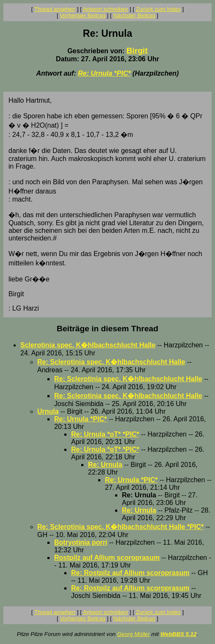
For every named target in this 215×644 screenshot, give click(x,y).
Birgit (137, 50)
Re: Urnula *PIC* (104, 73)
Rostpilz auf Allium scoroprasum (107, 558)
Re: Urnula (105, 465)
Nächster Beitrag (134, 15)
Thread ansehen (55, 9)
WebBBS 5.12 (179, 634)
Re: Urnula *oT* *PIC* (105, 434)
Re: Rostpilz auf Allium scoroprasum (130, 573)
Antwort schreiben (106, 9)
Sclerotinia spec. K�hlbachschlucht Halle (88, 345)
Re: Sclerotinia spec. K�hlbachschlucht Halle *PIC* (120, 527)
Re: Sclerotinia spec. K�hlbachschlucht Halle (111, 362)
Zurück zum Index (158, 9)
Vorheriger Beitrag (82, 15)
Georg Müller (134, 634)
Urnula (48, 411)
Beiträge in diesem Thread (107, 329)
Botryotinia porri (81, 542)
